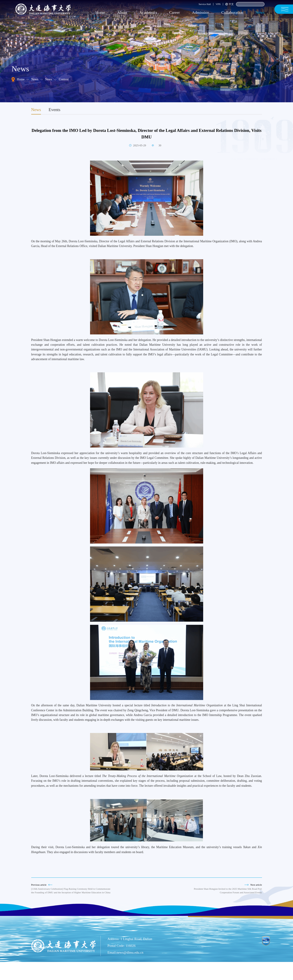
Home (21, 79)
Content (64, 79)
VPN (218, 4)
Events (55, 110)
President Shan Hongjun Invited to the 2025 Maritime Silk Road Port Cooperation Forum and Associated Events (228, 891)
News (35, 79)
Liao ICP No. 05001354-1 (175, 973)
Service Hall (205, 4)
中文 (229, 4)
